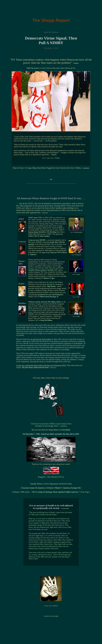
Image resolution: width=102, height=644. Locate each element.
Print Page (85, 492)
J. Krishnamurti (65, 509)
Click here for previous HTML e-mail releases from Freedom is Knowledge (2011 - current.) (51, 425)
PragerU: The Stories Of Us (51, 477)
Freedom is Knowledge (51, 616)
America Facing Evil (71, 488)
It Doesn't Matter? (54, 488)
